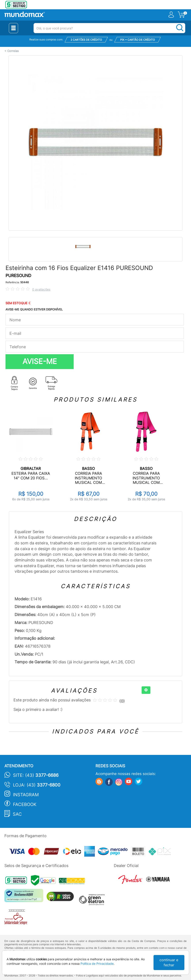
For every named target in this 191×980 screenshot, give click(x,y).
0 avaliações (41, 289)
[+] (146, 690)
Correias (13, 51)
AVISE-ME (40, 361)
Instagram (26, 795)
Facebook (25, 804)
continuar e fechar (169, 962)
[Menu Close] (13, 28)
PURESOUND (18, 276)
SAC (17, 814)
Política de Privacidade (97, 964)
